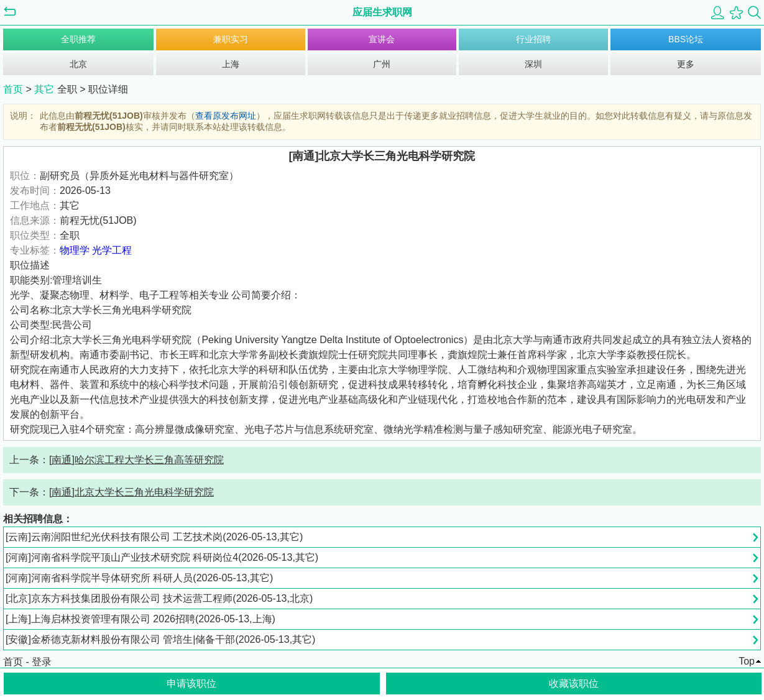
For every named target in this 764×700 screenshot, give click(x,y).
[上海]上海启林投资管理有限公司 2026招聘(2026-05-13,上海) (140, 619)
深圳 (533, 64)
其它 (45, 89)
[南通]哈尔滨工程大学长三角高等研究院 (136, 460)
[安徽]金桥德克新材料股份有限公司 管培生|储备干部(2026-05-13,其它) (160, 639)
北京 (78, 64)
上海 (231, 64)
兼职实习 (231, 39)
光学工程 (112, 250)
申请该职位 (191, 684)
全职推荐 (78, 39)
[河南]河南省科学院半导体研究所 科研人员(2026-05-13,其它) (139, 578)
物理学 (75, 250)
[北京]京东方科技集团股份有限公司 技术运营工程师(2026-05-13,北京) (159, 598)
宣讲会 (382, 39)
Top (747, 661)
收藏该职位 (574, 684)
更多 (686, 64)
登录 (42, 662)
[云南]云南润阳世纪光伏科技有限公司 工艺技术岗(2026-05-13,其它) (154, 537)
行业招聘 (533, 39)
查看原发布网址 (226, 116)
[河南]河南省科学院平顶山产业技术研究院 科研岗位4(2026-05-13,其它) (162, 557)
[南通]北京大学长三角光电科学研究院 (131, 492)
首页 (13, 89)
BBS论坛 (686, 39)
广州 (382, 64)
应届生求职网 (382, 12)
